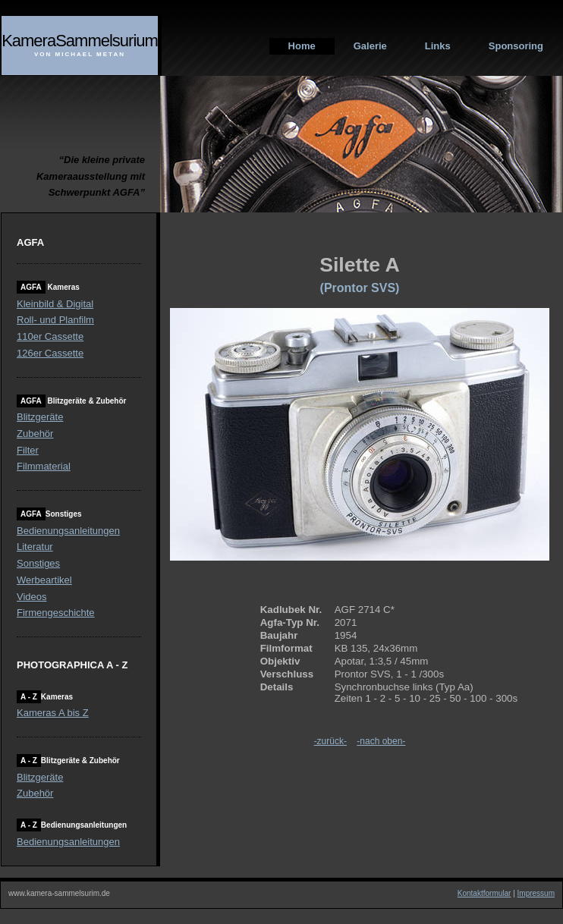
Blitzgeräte (40, 417)
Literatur (35, 547)
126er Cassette (50, 353)
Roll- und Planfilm (55, 320)
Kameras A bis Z (53, 713)
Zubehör (35, 434)
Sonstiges (38, 563)
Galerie (370, 46)
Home (302, 46)
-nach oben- (381, 741)
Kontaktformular (484, 893)
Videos (32, 597)
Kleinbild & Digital (55, 304)
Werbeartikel (44, 580)
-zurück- (330, 741)
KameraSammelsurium (80, 41)
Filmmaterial (44, 466)
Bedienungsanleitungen (68, 531)
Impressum (536, 893)
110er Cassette (50, 336)
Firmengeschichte (56, 613)
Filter (28, 450)
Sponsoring (516, 46)
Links (438, 46)
